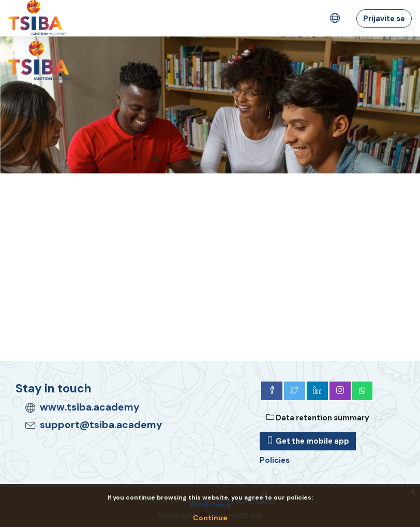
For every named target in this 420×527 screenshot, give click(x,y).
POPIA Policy (210, 505)
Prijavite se (384, 19)
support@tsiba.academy (101, 425)
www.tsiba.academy (90, 407)
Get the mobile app (308, 441)
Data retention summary (318, 418)
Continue (210, 518)
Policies (275, 460)
